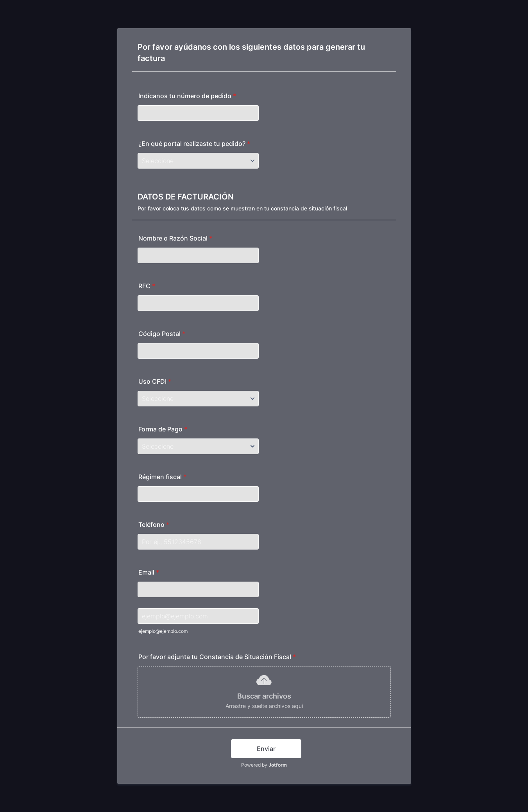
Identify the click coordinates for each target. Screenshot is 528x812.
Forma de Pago (163, 429)
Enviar (266, 749)
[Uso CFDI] (198, 399)
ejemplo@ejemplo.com (163, 631)
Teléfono (154, 525)
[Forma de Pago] (198, 446)
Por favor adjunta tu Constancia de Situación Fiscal (217, 657)
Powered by (264, 765)
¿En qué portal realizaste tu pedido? (194, 144)
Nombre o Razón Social (175, 238)
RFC (147, 286)
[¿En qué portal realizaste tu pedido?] (198, 161)
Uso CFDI (155, 381)
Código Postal (162, 334)
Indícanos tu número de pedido (187, 96)
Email (149, 572)
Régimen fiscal (162, 477)
